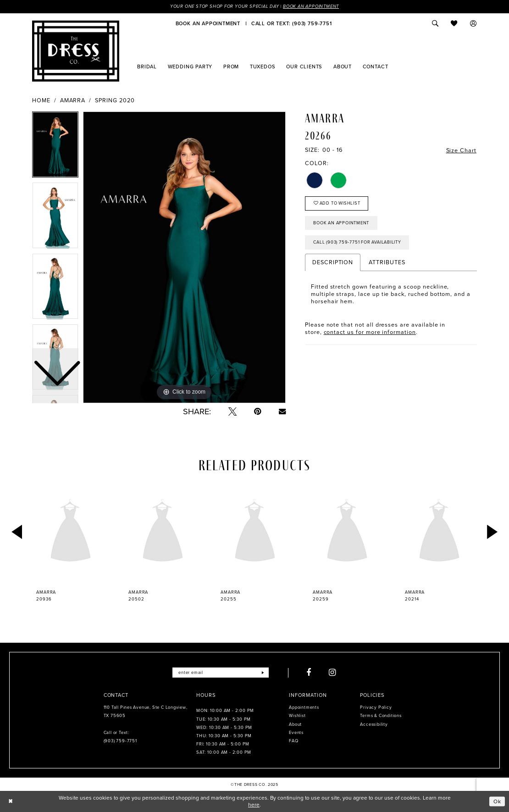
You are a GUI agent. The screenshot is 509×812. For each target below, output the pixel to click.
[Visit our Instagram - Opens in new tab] (333, 673)
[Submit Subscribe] (263, 673)
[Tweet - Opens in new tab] (232, 412)
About (295, 724)
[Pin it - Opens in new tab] (258, 412)
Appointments (304, 707)
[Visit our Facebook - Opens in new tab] (309, 673)
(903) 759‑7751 (120, 741)
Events (296, 733)
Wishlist (297, 716)
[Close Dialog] (11, 801)
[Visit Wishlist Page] (454, 23)
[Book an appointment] (208, 23)
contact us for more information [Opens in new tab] (370, 332)
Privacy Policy (376, 707)
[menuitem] (208, 23)
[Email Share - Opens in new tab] (282, 411)
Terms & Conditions (381, 716)
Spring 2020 (115, 100)
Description (333, 262)
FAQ (293, 741)
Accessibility (374, 724)
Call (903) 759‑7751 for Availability (357, 242)
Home (41, 100)
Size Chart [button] (461, 150)
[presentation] (71, 532)
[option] (55, 217)
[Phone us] (291, 23)
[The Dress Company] (76, 51)
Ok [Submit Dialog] (497, 801)
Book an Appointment (311, 6)
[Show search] (435, 23)
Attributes (387, 262)
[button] (474, 23)
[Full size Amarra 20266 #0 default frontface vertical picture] (184, 257)
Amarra (73, 100)
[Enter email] (220, 673)
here (254, 805)
